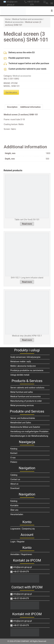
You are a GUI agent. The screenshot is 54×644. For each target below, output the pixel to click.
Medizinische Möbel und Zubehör (25, 427)
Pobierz (14, 462)
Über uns (14, 510)
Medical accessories (14, 22)
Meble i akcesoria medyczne (23, 366)
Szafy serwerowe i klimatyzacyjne (25, 357)
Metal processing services (22, 405)
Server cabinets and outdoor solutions (27, 388)
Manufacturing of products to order (26, 401)
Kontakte (14, 505)
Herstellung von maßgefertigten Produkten (29, 431)
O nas (13, 458)
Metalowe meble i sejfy (21, 362)
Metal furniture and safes (22, 392)
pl (47, 3)
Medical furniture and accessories (27, 19)
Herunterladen (17, 514)
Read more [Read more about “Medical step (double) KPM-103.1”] (27, 340)
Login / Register (17, 542)
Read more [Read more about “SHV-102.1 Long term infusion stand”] (27, 282)
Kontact (14, 453)
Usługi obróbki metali (20, 375)
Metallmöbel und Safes (21, 423)
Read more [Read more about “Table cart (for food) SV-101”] (27, 224)
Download (15, 488)
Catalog (14, 475)
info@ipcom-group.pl (21, 567)
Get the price (11, 92)
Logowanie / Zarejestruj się (23, 529)
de (52, 3)
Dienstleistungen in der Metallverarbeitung (29, 436)
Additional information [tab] (30, 107)
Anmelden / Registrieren (21, 554)
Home (8, 19)
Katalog (14, 449)
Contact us (15, 479)
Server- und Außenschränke (23, 418)
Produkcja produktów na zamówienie (27, 370)
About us (14, 484)
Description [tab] (12, 107)
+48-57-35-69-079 (20, 572)
